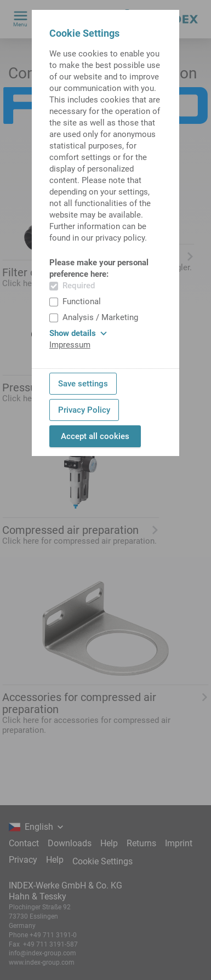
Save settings (83, 384)
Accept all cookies (95, 436)
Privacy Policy (84, 410)
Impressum (70, 345)
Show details (78, 333)
